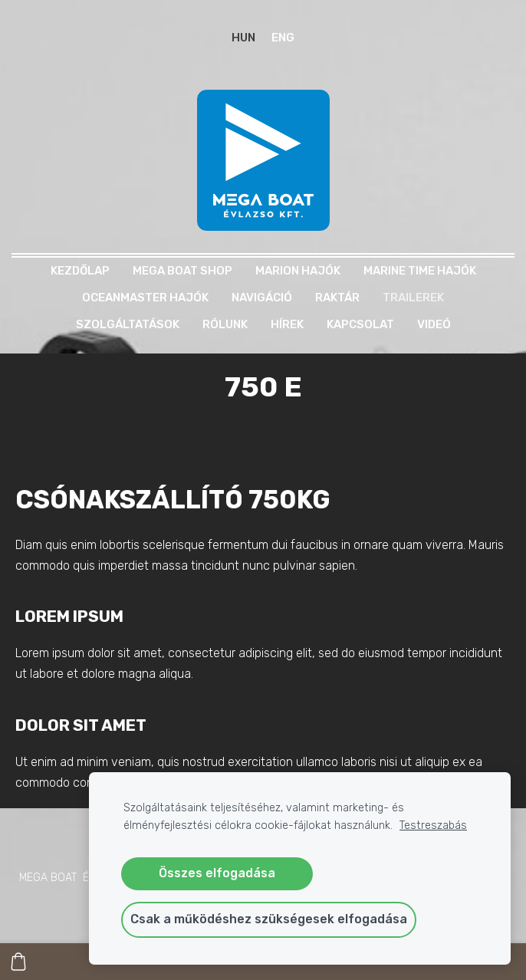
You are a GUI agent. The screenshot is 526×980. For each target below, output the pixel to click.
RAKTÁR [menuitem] (337, 298)
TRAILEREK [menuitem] (413, 298)
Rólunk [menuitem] (225, 324)
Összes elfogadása (217, 873)
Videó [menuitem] (434, 324)
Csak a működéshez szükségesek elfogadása (269, 919)
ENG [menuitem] (283, 38)
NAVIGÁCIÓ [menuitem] (262, 298)
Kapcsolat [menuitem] (360, 324)
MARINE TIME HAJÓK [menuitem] (420, 271)
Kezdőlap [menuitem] (80, 271)
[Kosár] (18, 962)
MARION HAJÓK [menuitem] (298, 271)
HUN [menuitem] (243, 38)
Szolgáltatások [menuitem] (128, 324)
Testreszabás (433, 825)
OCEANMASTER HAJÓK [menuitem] (145, 298)
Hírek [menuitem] (287, 324)
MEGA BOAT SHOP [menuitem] (182, 271)
